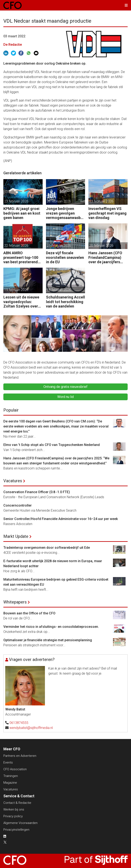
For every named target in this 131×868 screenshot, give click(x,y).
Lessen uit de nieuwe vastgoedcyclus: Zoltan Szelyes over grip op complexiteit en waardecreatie (21, 302)
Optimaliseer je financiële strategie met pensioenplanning (48, 640)
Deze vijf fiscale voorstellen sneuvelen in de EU (65, 257)
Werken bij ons (14, 809)
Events (8, 762)
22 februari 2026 (16, 246)
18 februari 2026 (59, 290)
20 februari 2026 (101, 246)
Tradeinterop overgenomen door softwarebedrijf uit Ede (47, 548)
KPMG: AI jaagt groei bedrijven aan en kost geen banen (22, 213)
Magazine (10, 783)
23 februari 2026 (16, 201)
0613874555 (19, 723)
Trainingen (11, 776)
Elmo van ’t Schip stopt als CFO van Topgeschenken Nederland (52, 445)
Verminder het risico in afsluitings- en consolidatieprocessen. (52, 627)
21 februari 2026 (59, 246)
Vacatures (13, 481)
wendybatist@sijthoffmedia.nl (31, 728)
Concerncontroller (18, 505)
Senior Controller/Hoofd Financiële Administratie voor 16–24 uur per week (61, 519)
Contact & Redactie (17, 803)
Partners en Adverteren (20, 756)
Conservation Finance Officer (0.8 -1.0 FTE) (37, 492)
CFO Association (15, 769)
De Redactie (13, 45)
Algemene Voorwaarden (20, 823)
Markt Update (16, 536)
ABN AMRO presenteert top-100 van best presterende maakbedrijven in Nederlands (22, 257)
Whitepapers (15, 602)
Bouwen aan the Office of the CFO (29, 613)
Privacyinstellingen (16, 830)
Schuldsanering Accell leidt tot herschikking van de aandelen (65, 302)
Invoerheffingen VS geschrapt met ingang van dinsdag (107, 213)
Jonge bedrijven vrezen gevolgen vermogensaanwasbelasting (65, 213)
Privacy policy (13, 816)
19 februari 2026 (16, 290)
